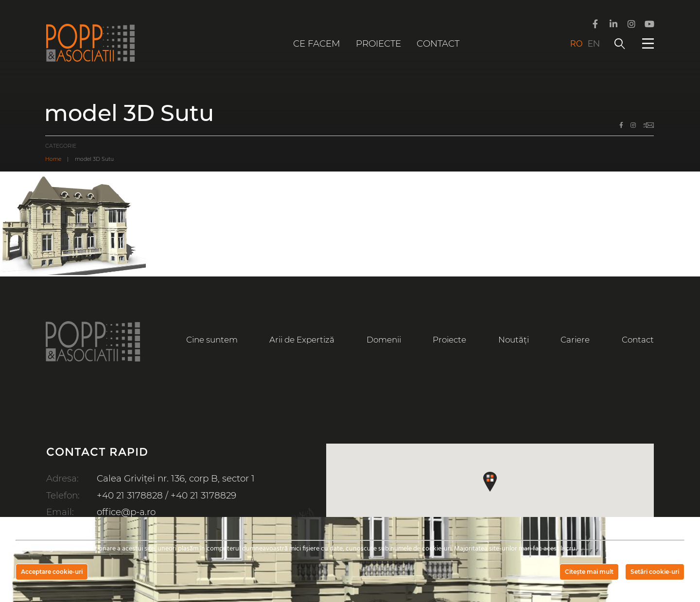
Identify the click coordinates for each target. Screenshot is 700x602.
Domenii (384, 340)
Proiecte (378, 43)
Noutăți (514, 340)
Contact (438, 43)
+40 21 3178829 (203, 495)
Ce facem (317, 43)
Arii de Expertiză (302, 340)
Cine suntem (212, 340)
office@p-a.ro (126, 512)
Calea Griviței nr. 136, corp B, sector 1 (176, 478)
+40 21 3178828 (130, 495)
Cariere (575, 340)
